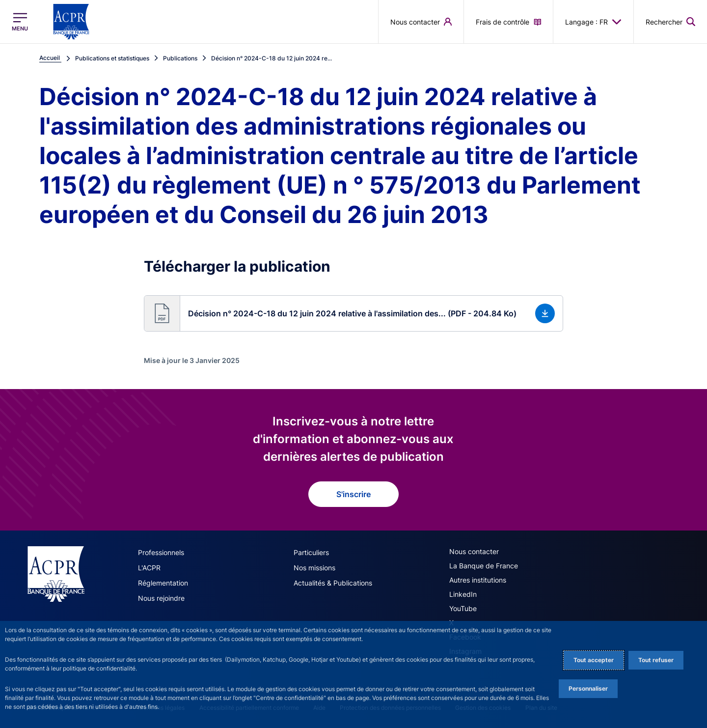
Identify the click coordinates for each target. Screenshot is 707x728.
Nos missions (314, 568)
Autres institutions (478, 580)
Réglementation (163, 583)
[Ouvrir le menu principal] (20, 22)
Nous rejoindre (161, 598)
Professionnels (161, 552)
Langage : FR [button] (593, 22)
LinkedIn (463, 594)
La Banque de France (484, 566)
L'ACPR (149, 568)
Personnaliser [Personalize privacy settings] (588, 688)
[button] (670, 22)
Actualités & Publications (333, 583)
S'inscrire (353, 494)
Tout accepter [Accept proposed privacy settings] (594, 660)
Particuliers (311, 552)
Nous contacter (474, 551)
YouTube (463, 608)
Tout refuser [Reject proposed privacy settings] (656, 660)
